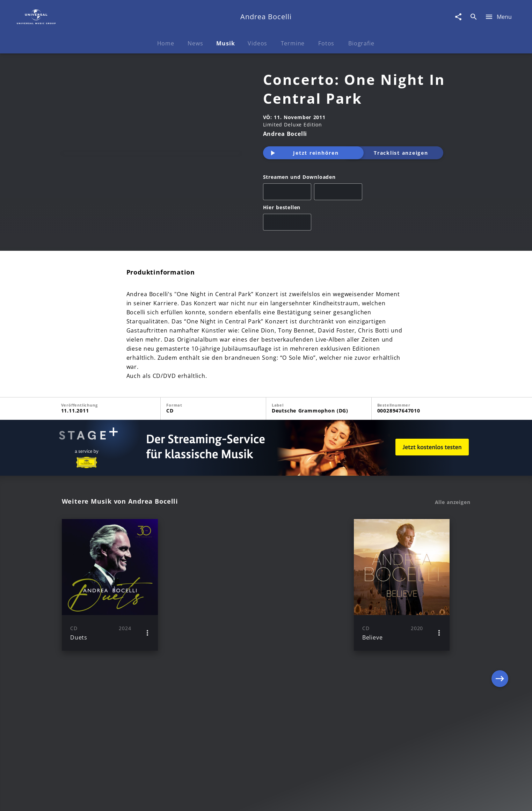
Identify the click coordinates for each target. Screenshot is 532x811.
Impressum (96, 799)
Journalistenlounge (362, 799)
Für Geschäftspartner (423, 799)
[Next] (500, 600)
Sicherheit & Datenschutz (229, 799)
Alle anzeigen (453, 517)
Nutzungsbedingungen (300, 799)
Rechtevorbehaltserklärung (153, 799)
